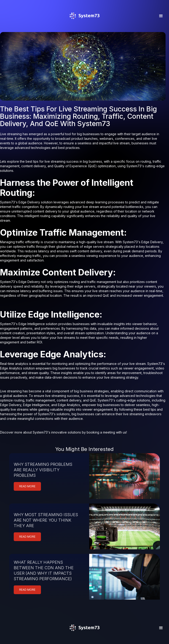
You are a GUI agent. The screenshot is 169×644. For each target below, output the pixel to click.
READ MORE (27, 486)
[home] (84, 22)
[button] (161, 16)
